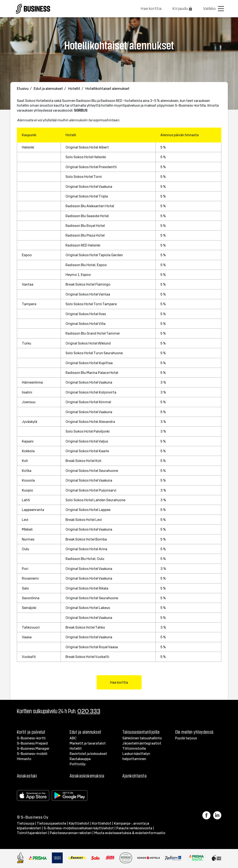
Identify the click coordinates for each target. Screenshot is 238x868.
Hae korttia (151, 9)
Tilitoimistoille (134, 748)
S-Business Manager (33, 748)
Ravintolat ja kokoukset (88, 754)
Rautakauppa (80, 759)
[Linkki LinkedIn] (217, 815)
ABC (73, 738)
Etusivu (23, 89)
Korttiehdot (102, 823)
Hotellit (74, 89)
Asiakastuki (27, 776)
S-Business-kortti (31, 738)
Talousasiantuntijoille (141, 732)
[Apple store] (34, 795)
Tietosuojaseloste (51, 823)
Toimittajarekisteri (32, 833)
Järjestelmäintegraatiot (142, 743)
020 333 (89, 711)
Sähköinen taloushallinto (142, 738)
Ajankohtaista (135, 776)
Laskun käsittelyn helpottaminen (136, 756)
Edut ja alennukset (49, 89)
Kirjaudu (182, 9)
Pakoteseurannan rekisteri (71, 833)
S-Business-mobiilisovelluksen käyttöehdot (79, 828)
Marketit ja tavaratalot (88, 743)
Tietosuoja (26, 823)
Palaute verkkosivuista (134, 828)
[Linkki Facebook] (208, 815)
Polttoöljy (78, 764)
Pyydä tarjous (186, 738)
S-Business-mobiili (32, 754)
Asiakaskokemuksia (87, 776)
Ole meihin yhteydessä (194, 732)
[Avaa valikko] (214, 9)
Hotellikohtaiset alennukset (107, 89)
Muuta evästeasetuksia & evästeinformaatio (130, 833)
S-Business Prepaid (32, 743)
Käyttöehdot (79, 823)
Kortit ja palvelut (31, 732)
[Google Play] (71, 795)
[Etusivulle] (33, 8)
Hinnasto (24, 759)
